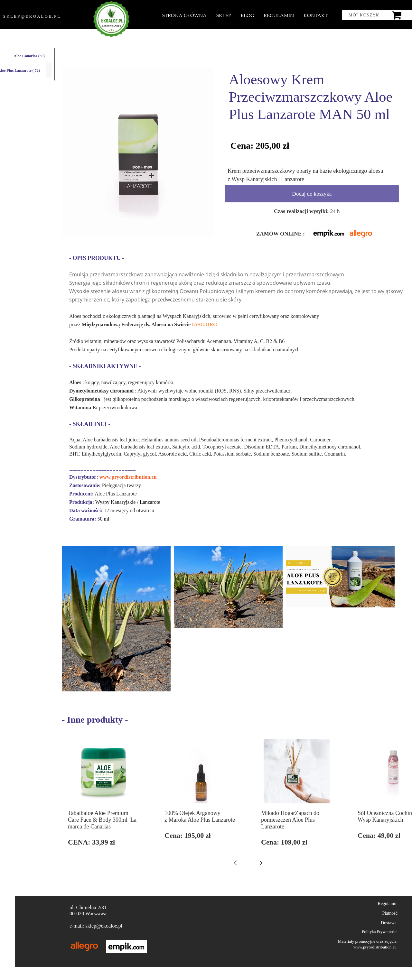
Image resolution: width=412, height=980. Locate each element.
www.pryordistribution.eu (128, 477)
